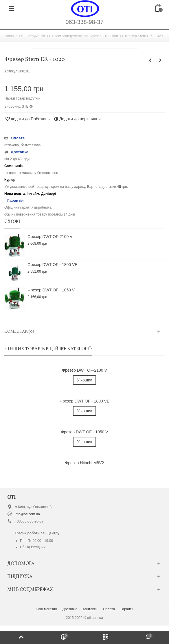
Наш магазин (46, 609)
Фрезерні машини (104, 36)
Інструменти (35, 36)
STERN (28, 106)
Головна (11, 36)
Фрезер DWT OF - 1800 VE (53, 265)
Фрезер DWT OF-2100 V (50, 237)
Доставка (70, 609)
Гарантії (127, 609)
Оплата (109, 609)
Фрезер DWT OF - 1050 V (51, 290)
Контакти (90, 609)
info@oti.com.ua (27, 514)
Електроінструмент (67, 36)
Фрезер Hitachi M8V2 (85, 463)
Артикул (11, 71)
